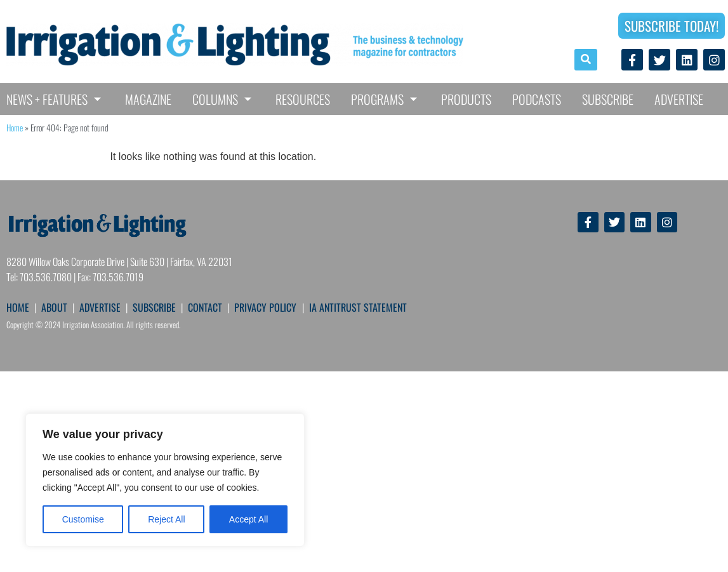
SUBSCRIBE (154, 307)
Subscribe (608, 99)
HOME (18, 307)
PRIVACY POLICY (265, 307)
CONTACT (205, 307)
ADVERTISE (100, 307)
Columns (223, 99)
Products (466, 99)
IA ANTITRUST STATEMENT (358, 307)
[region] (165, 480)
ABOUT (54, 307)
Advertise (679, 99)
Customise (83, 519)
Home (15, 128)
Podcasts (537, 99)
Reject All (166, 519)
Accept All (248, 519)
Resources (303, 99)
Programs (386, 99)
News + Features (55, 99)
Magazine (148, 99)
